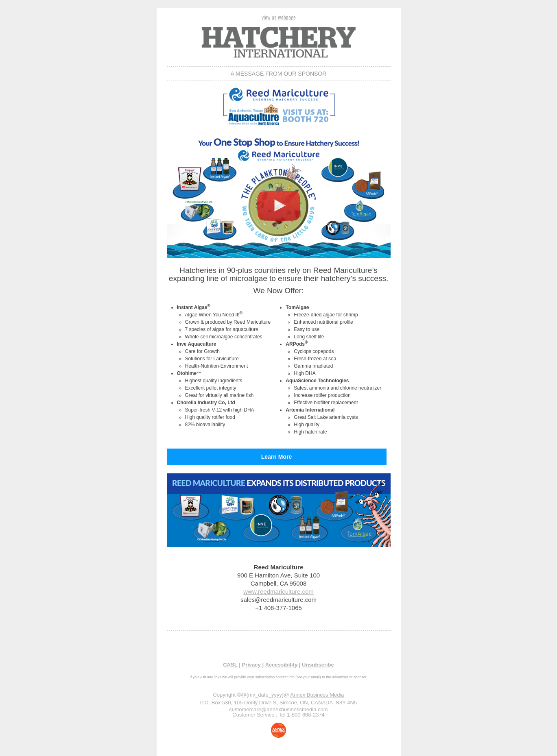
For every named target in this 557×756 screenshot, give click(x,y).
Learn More (276, 457)
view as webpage (279, 17)
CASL (230, 665)
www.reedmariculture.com (278, 592)
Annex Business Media (317, 695)
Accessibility (282, 665)
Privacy (251, 665)
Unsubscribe (318, 665)
